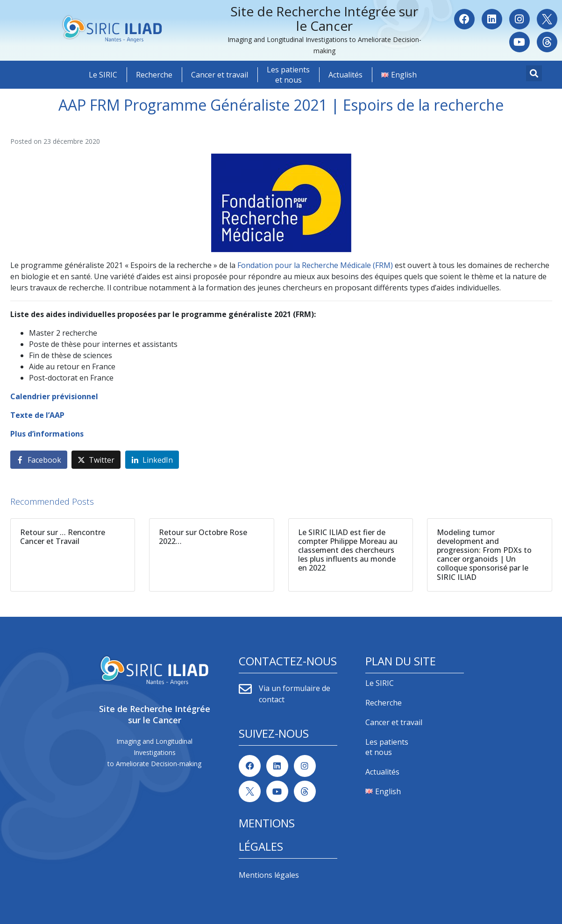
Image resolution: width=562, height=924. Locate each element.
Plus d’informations (47, 434)
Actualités (345, 75)
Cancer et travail (220, 75)
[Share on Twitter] (96, 460)
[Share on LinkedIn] (152, 460)
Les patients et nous (288, 75)
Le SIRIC (103, 75)
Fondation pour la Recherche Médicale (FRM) (316, 265)
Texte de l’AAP (37, 415)
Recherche (154, 75)
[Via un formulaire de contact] (245, 689)
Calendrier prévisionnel (54, 396)
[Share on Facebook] (39, 460)
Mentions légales (269, 875)
